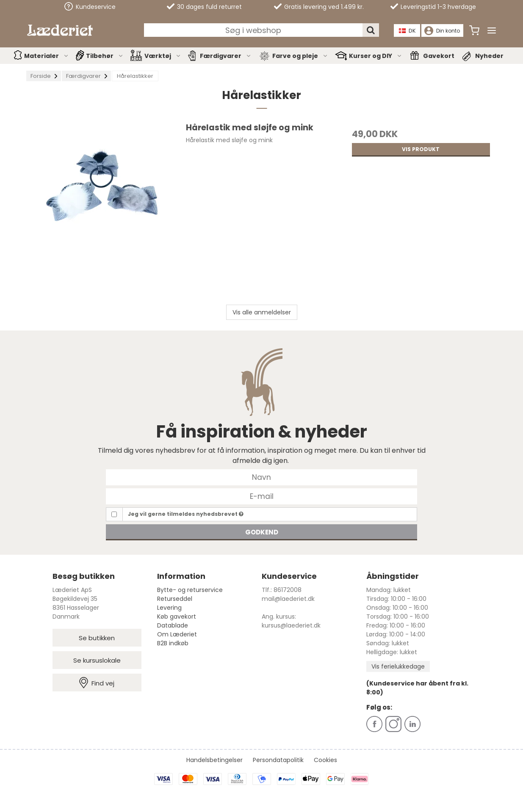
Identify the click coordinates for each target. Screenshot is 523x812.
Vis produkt (421, 149)
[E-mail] (261, 496)
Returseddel (175, 599)
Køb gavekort (177, 617)
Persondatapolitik (278, 760)
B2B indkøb (173, 643)
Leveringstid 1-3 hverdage (433, 7)
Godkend (262, 532)
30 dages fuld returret (204, 7)
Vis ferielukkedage (398, 666)
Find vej (97, 683)
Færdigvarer (226, 56)
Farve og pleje (300, 56)
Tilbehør (105, 56)
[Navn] (261, 477)
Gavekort (439, 56)
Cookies (325, 760)
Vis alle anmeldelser (262, 312)
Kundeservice (90, 7)
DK (407, 31)
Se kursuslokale (97, 660)
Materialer (47, 56)
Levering (169, 608)
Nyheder (489, 56)
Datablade (173, 625)
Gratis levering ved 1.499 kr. (319, 7)
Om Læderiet (177, 634)
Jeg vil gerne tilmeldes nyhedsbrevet (186, 514)
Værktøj (163, 56)
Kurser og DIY (376, 56)
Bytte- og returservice (190, 590)
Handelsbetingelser (214, 760)
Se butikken (97, 638)
